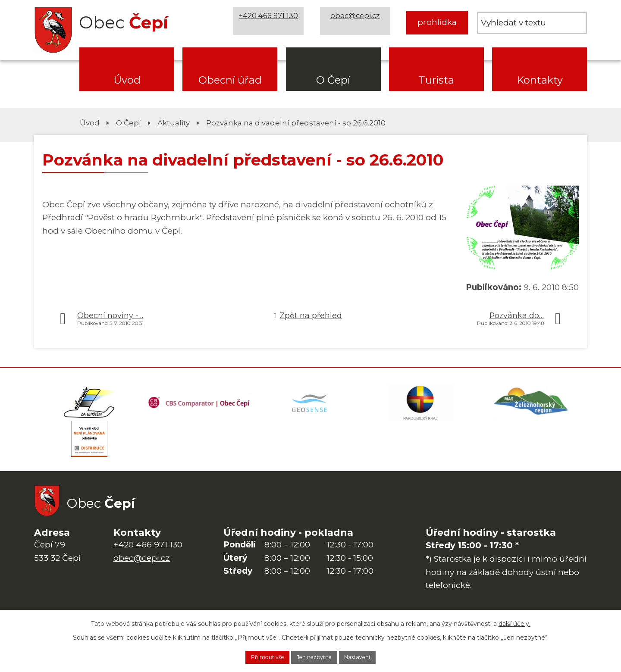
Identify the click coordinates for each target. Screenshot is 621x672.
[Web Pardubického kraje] (421, 406)
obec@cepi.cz (359, 22)
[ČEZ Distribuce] (89, 449)
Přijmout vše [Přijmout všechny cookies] (255, 656)
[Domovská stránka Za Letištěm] (89, 406)
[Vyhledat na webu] (532, 23)
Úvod (127, 80)
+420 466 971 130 (272, 22)
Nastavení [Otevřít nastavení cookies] (370, 656)
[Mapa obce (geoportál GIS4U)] (310, 406)
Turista (436, 80)
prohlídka (437, 22)
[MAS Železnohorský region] (532, 406)
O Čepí (333, 80)
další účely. (514, 621)
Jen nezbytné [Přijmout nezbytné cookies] (315, 656)
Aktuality (174, 123)
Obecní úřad (230, 80)
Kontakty (540, 80)
